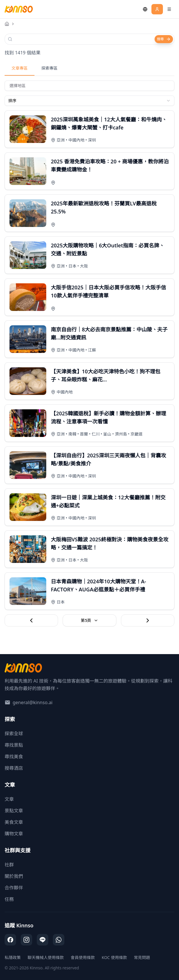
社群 (9, 865)
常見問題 (142, 957)
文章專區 (20, 68)
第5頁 (89, 620)
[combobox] (90, 101)
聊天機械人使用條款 (46, 957)
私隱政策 (13, 957)
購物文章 (14, 834)
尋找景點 (14, 745)
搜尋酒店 (14, 768)
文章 (9, 799)
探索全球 (14, 733)
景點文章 (14, 811)
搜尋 (164, 39)
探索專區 (49, 68)
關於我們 (14, 876)
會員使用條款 (83, 957)
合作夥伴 (14, 888)
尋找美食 (14, 757)
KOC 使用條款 (114, 957)
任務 (9, 899)
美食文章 (14, 822)
